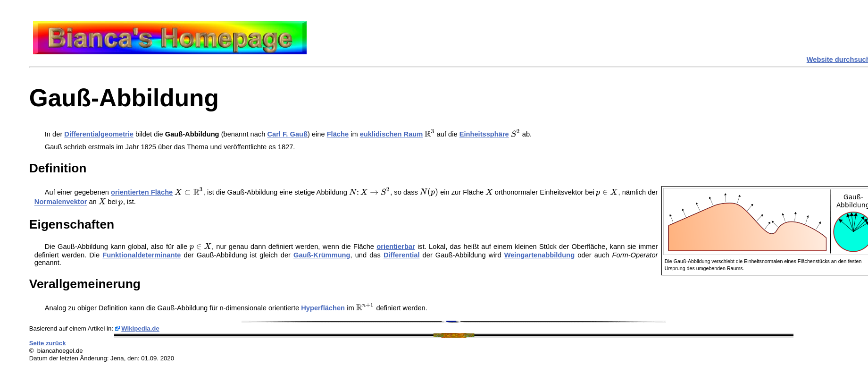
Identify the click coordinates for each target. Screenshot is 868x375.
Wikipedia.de (140, 328)
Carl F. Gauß (287, 134)
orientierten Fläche (142, 192)
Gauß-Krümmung (322, 255)
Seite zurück (48, 343)
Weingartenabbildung (540, 255)
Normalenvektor (61, 202)
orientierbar (396, 247)
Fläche (338, 134)
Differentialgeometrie (99, 134)
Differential (402, 255)
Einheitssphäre (484, 134)
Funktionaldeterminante (142, 255)
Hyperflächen (323, 308)
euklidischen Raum (392, 134)
